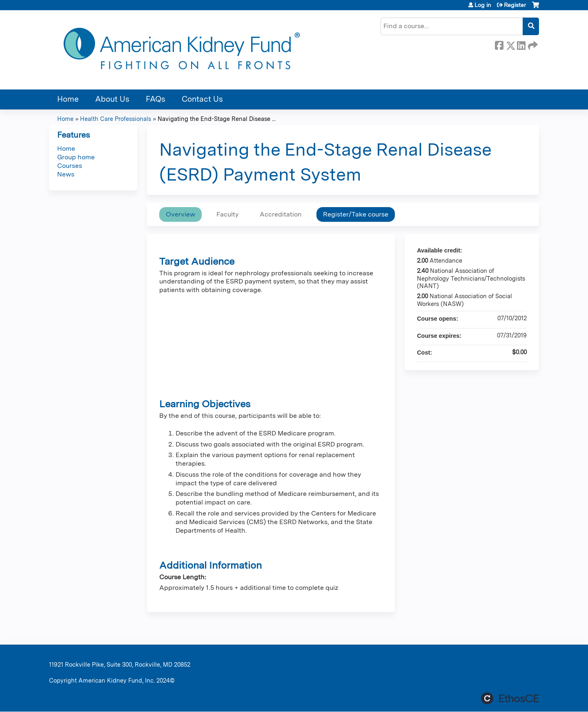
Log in (483, 5)
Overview (180, 214)
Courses (70, 166)
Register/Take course (356, 214)
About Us (112, 99)
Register (515, 5)
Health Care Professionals (116, 119)
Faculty (227, 214)
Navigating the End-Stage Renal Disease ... (217, 119)
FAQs (156, 99)
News (66, 174)
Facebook (499, 44)
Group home (76, 157)
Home (68, 99)
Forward (532, 44)
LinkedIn (521, 44)
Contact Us (202, 99)
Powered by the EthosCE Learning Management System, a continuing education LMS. (510, 698)
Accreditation (281, 214)
